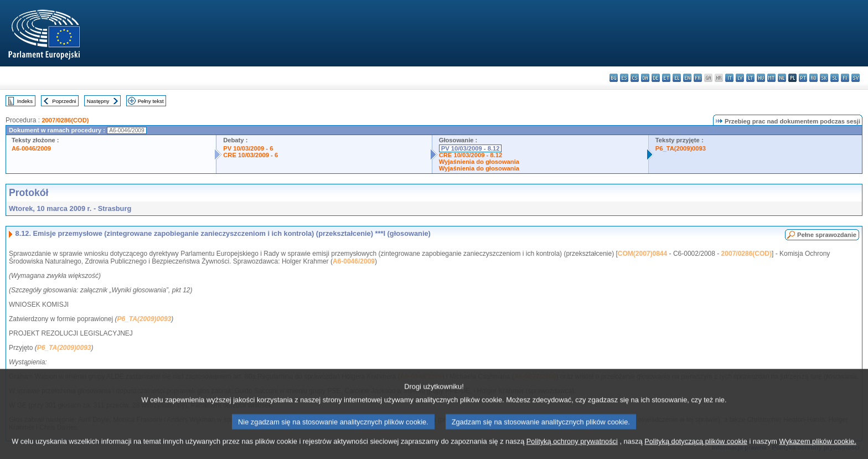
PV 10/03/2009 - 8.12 (471, 148)
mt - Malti (771, 78)
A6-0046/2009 (31, 148)
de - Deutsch (656, 78)
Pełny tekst (151, 101)
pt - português (803, 78)
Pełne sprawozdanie (827, 235)
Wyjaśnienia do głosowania (479, 162)
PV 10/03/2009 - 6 (248, 148)
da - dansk (645, 78)
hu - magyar (761, 78)
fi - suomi (845, 78)
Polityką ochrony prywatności (572, 452)
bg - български (614, 78)
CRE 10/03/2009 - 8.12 (471, 155)
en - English (687, 78)
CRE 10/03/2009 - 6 (250, 155)
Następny (98, 101)
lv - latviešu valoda (740, 78)
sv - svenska (856, 78)
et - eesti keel (666, 78)
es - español (624, 78)
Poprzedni (64, 101)
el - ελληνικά (677, 78)
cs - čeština (635, 78)
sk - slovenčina (824, 78)
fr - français (698, 78)
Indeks (25, 101)
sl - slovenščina (835, 78)
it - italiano (729, 78)
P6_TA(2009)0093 (681, 148)
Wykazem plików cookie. (817, 452)
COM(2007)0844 (642, 254)
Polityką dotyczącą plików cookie (696, 452)
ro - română (813, 78)
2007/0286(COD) (65, 120)
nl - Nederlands (782, 78)
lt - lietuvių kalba (750, 78)
